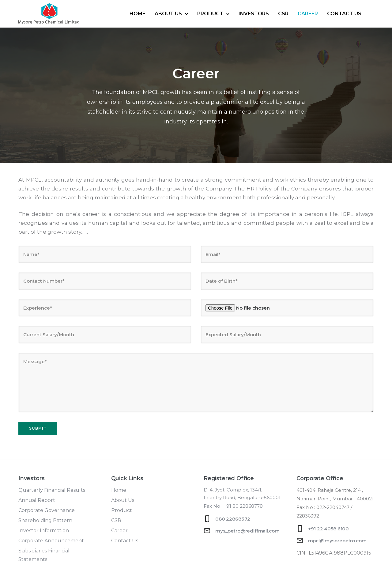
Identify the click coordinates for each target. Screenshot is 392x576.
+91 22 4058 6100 (329, 529)
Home (138, 14)
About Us (168, 14)
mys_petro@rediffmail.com (247, 531)
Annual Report (37, 500)
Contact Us (344, 14)
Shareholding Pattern (45, 520)
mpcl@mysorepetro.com (337, 541)
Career (308, 14)
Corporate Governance (47, 510)
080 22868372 (233, 519)
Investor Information (44, 531)
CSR (283, 14)
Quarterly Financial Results (52, 490)
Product (210, 14)
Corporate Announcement (51, 541)
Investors (254, 14)
